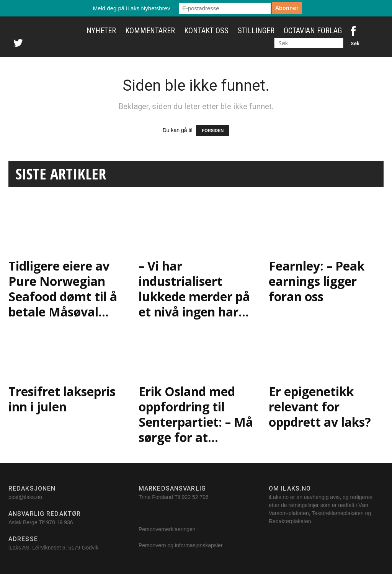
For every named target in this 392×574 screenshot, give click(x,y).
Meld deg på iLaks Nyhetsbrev (132, 8)
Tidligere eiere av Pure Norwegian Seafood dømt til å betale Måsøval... (63, 289)
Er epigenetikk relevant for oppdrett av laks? (323, 407)
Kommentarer (150, 31)
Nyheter (101, 31)
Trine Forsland (156, 497)
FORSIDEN (213, 130)
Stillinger (256, 31)
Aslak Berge (23, 522)
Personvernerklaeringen (167, 529)
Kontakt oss (206, 31)
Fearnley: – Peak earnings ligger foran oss (317, 281)
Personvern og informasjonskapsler (181, 545)
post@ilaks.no (25, 497)
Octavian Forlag (313, 31)
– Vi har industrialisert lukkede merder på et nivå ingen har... (194, 289)
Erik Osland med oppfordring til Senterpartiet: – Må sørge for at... (196, 414)
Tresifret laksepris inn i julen (62, 399)
